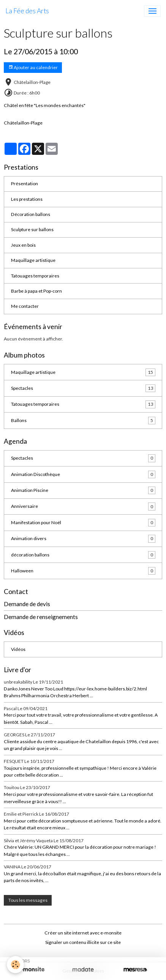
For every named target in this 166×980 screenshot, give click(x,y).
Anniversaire (83, 506)
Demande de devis (27, 604)
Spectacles (83, 388)
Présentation (25, 184)
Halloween (83, 571)
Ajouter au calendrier (33, 67)
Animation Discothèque (83, 474)
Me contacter (25, 306)
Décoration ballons (31, 214)
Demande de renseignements (41, 617)
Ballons (83, 421)
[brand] (27, 11)
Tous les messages (28, 900)
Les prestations (27, 199)
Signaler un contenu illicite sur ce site (83, 942)
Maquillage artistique (33, 260)
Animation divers (83, 539)
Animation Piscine (83, 490)
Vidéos (18, 649)
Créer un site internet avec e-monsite (83, 933)
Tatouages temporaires (35, 276)
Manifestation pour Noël (83, 523)
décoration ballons (83, 555)
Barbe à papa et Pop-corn (36, 291)
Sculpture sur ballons (32, 229)
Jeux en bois (23, 245)
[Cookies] (15, 965)
